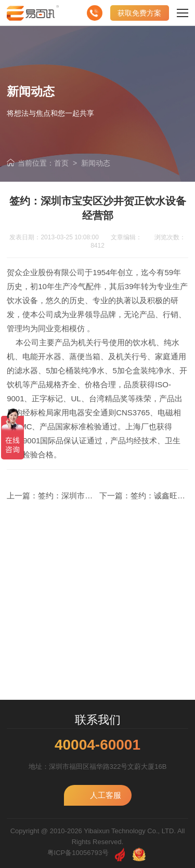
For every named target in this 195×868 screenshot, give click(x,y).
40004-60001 (97, 745)
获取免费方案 (139, 13)
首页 (61, 163)
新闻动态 (96, 163)
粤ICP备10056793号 (78, 853)
